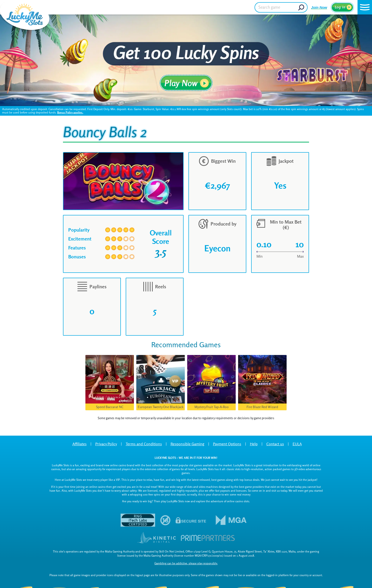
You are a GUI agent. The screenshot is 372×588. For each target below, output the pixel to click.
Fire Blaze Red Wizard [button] (262, 407)
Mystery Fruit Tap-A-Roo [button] (212, 407)
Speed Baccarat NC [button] (110, 407)
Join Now (319, 7)
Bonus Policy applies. (70, 112)
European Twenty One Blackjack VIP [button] (161, 407)
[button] (365, 7)
